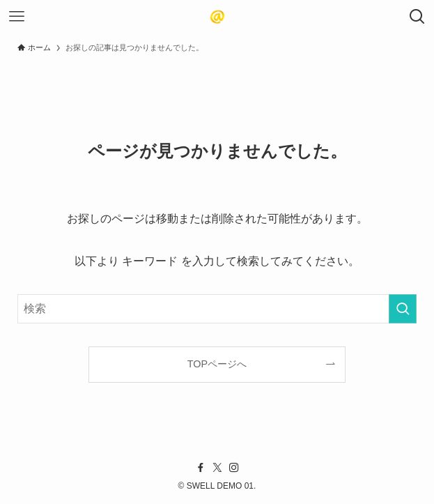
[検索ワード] (217, 309)
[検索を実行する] (403, 309)
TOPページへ (217, 364)
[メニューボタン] (17, 17)
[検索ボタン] (417, 17)
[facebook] (201, 468)
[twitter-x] (217, 468)
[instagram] (234, 468)
